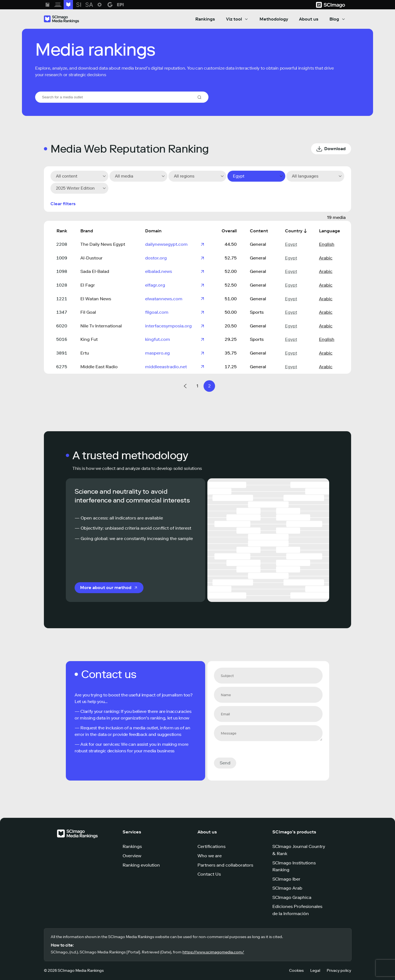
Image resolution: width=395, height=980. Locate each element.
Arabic (326, 258)
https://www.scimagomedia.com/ (213, 952)
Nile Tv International (101, 326)
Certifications (211, 846)
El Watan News (96, 299)
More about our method (106, 588)
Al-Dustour (91, 258)
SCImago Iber (286, 879)
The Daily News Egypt (103, 244)
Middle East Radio (99, 367)
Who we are (210, 856)
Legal (315, 971)
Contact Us (209, 874)
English (327, 244)
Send (225, 763)
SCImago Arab (287, 888)
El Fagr (88, 285)
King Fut (89, 339)
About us (309, 19)
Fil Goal (88, 312)
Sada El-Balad (95, 271)
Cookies (296, 971)
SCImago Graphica (292, 897)
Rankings (205, 19)
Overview (132, 856)
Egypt (291, 244)
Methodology (274, 19)
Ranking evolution (141, 865)
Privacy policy (339, 971)
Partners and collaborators (225, 865)
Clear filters (63, 204)
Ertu (85, 353)
